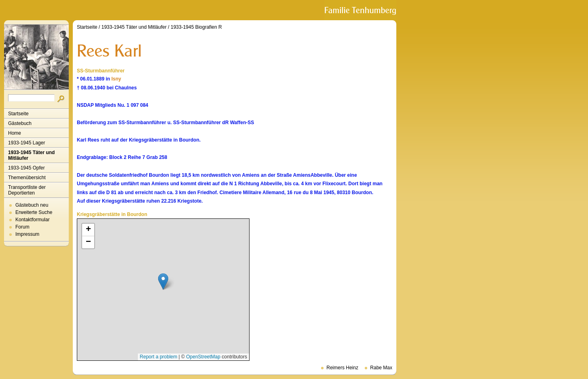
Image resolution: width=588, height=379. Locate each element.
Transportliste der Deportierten (27, 190)
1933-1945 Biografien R (196, 27)
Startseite (18, 114)
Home (15, 133)
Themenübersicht (27, 178)
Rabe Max (381, 368)
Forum (22, 227)
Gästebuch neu (32, 205)
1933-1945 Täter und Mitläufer (31, 155)
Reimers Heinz (342, 368)
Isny (116, 79)
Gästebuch (20, 123)
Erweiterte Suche (34, 212)
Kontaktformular (33, 220)
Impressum (27, 234)
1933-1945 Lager (26, 143)
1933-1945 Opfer (26, 168)
